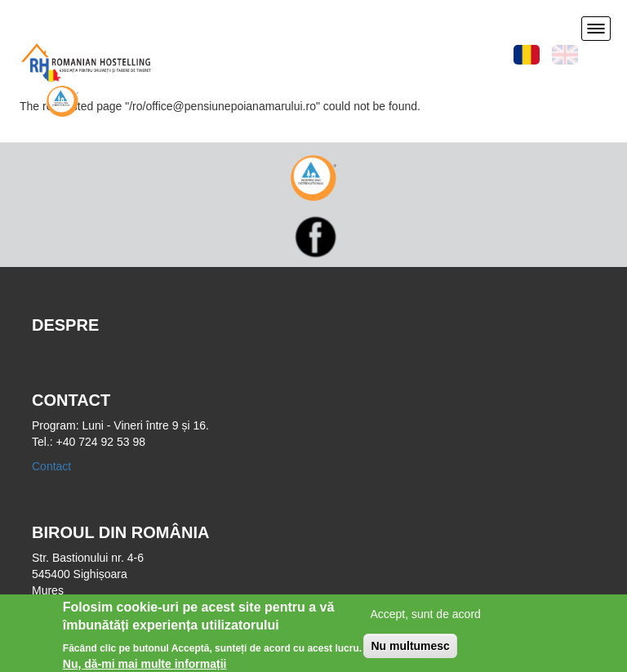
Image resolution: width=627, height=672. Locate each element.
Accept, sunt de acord (425, 617)
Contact (51, 466)
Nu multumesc (410, 649)
